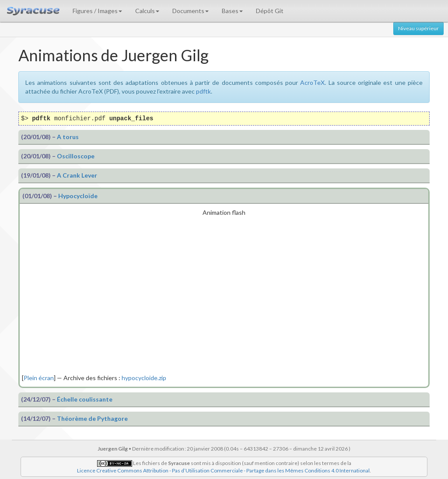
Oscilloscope (76, 156)
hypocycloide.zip (144, 378)
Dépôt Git (270, 11)
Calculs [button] (147, 11)
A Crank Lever (77, 175)
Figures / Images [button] (97, 11)
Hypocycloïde (78, 196)
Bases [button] (232, 11)
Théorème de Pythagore (92, 418)
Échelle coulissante (85, 399)
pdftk (203, 91)
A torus (68, 137)
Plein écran (39, 378)
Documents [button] (191, 11)
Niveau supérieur (418, 28)
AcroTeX (312, 82)
